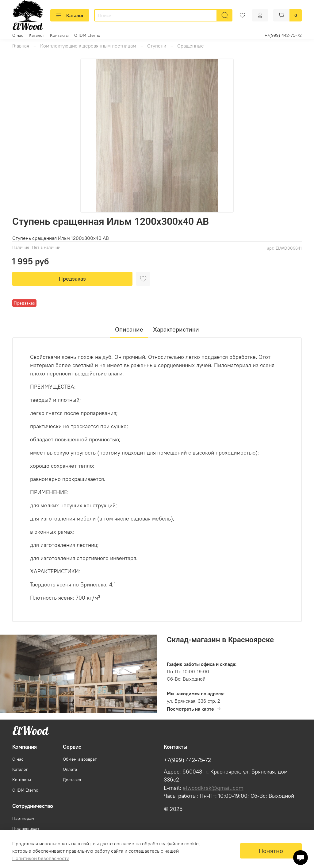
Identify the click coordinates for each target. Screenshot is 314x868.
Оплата (70, 769)
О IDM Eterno (87, 35)
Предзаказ (72, 279)
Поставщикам (26, 828)
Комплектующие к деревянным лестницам (88, 46)
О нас (18, 35)
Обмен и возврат (80, 759)
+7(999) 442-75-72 (283, 35)
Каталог (70, 15)
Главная (21, 46)
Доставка (72, 780)
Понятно (271, 851)
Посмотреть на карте (194, 709)
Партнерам (23, 818)
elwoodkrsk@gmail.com (213, 788)
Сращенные (191, 46)
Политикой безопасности (41, 858)
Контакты (59, 35)
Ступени (157, 46)
